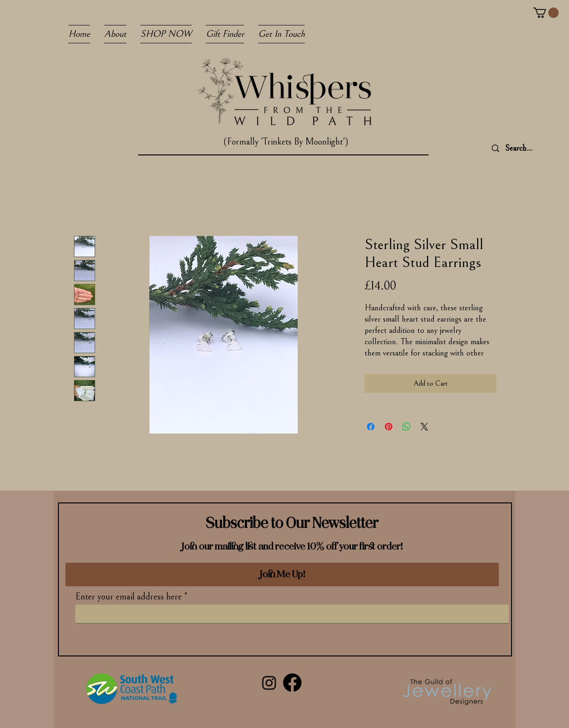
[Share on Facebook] (371, 427)
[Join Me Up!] (282, 574)
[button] (546, 13)
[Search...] (533, 148)
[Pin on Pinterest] (389, 427)
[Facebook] (292, 683)
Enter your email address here (129, 597)
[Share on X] (424, 427)
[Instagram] (269, 683)
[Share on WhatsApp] (406, 427)
